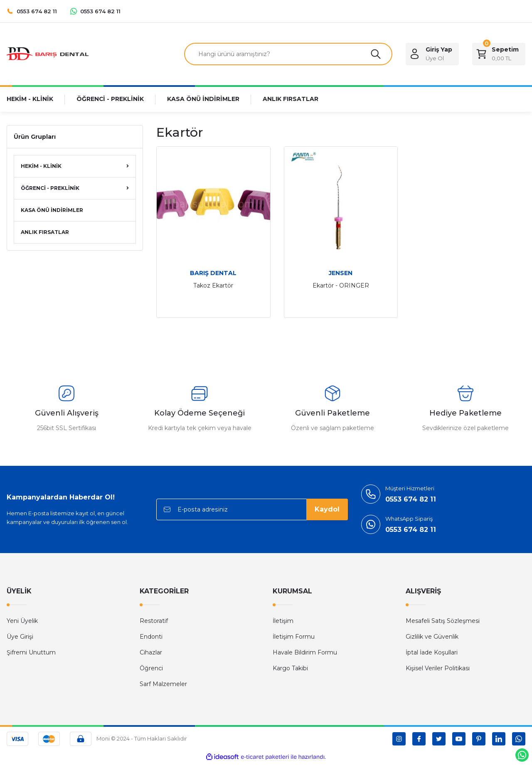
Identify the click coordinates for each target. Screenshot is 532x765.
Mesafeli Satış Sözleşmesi (443, 621)
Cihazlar (151, 652)
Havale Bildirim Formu (305, 652)
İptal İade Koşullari (432, 652)
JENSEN (341, 273)
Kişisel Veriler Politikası (438, 668)
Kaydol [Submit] (327, 509)
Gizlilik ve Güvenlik (432, 637)
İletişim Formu (294, 637)
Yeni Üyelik (22, 621)
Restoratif (154, 621)
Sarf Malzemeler (163, 684)
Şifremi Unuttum (31, 652)
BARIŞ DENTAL (213, 273)
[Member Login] (432, 54)
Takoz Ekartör (213, 285)
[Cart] (499, 54)
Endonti (151, 637)
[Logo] (48, 53)
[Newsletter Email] (252, 509)
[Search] (288, 54)
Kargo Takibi (290, 668)
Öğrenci (151, 668)
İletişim (283, 621)
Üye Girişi (20, 637)
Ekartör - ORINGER (341, 285)
